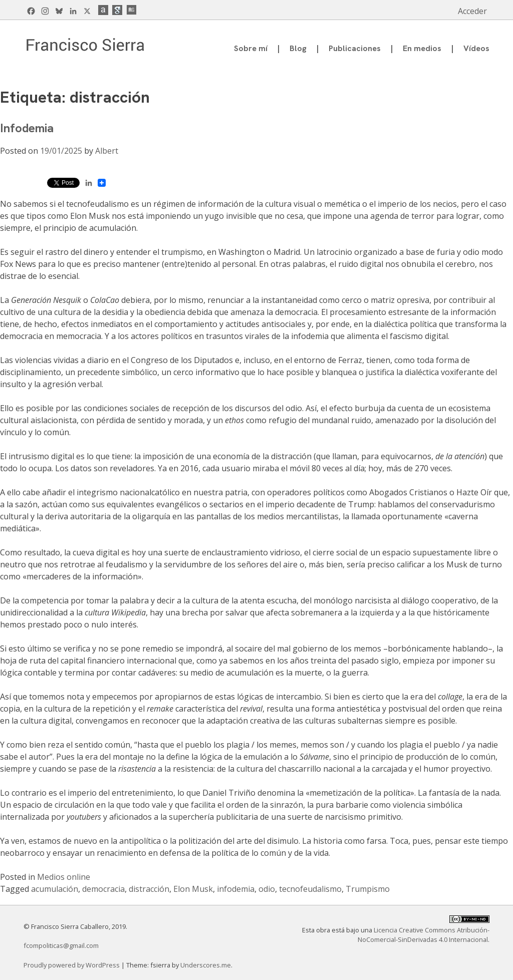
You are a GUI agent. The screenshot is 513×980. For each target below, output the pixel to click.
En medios (422, 48)
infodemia (236, 889)
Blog (298, 48)
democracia (103, 889)
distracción (149, 889)
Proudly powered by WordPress (72, 965)
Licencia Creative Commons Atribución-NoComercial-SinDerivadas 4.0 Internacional (424, 935)
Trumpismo (368, 889)
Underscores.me (206, 965)
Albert (107, 151)
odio (267, 889)
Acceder (472, 11)
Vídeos (476, 48)
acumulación (55, 889)
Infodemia (27, 128)
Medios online (64, 877)
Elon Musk (193, 889)
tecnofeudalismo (310, 889)
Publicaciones (355, 48)
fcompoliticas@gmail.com (61, 945)
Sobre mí (251, 48)
